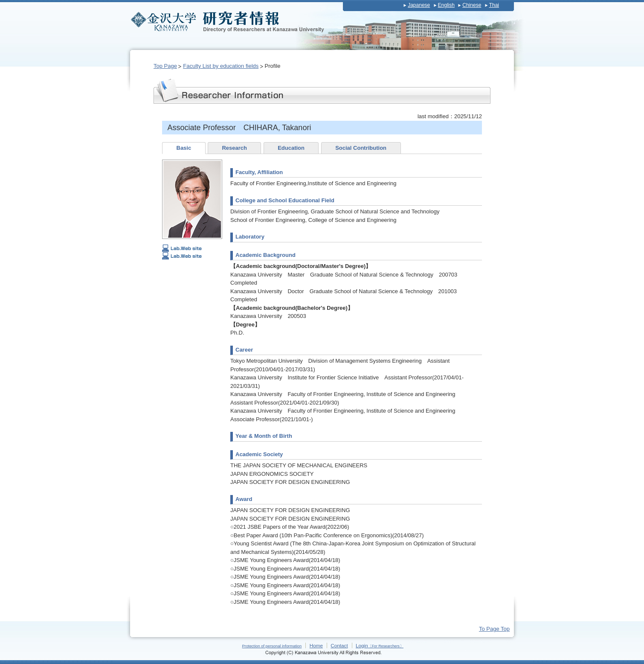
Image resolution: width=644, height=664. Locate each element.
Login (380, 645)
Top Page (165, 66)
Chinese (472, 5)
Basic (184, 148)
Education (291, 148)
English (446, 5)
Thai (494, 5)
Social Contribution (361, 148)
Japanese (419, 5)
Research (234, 148)
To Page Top (494, 629)
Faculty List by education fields (221, 66)
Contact (339, 645)
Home (316, 645)
